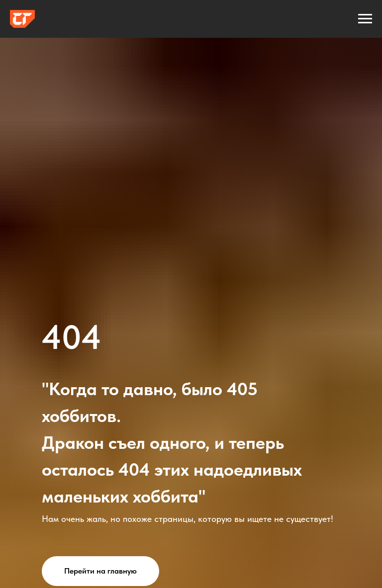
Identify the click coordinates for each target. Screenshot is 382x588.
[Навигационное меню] (365, 19)
